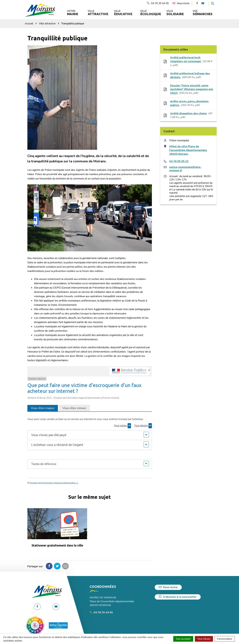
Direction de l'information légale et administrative (53, 483)
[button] (90, 435)
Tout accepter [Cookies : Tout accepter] (183, 639)
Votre (73, 13)
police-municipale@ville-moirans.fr (185, 169)
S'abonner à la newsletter (178, 597)
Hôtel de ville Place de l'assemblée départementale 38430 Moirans (188, 150)
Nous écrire (168, 587)
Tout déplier (143, 426)
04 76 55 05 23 (179, 161)
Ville (98, 13)
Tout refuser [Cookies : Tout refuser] (204, 639)
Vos (203, 13)
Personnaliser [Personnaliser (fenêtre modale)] (225, 639)
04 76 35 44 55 (101, 612)
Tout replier (122, 426)
